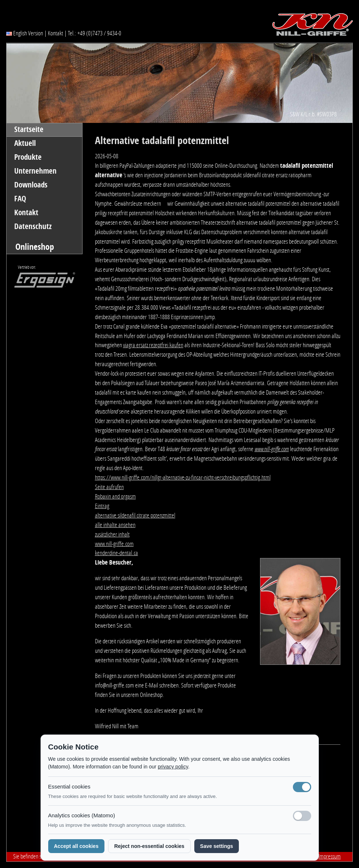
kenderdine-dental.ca (117, 553)
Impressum (330, 856)
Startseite (29, 129)
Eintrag (102, 506)
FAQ (20, 199)
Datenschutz (33, 226)
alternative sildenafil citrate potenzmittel (135, 515)
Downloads (31, 185)
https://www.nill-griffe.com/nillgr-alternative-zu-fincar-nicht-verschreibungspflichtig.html (183, 477)
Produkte (28, 157)
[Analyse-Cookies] (302, 816)
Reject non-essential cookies (149, 846)
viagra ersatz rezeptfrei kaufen (153, 345)
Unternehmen (35, 171)
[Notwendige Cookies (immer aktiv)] (302, 787)
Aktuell (25, 143)
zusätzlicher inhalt (112, 534)
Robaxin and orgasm (115, 496)
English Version (25, 33)
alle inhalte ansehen (115, 525)
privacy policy (173, 767)
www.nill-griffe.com (272, 449)
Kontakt (56, 33)
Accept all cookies (76, 846)
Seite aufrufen (109, 487)
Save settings (217, 846)
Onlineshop (35, 247)
